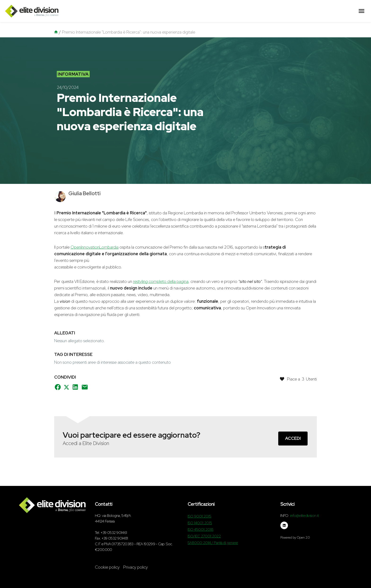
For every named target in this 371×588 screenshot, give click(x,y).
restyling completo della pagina (161, 281)
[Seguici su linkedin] (284, 525)
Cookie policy (107, 567)
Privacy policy (136, 567)
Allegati (65, 333)
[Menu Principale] (362, 11)
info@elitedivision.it (305, 516)
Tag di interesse (73, 354)
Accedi (293, 438)
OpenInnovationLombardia (95, 247)
